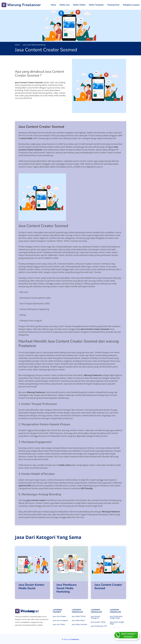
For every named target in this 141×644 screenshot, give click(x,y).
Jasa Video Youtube (79, 624)
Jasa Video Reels (78, 620)
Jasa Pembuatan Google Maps (116, 617)
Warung (71, 639)
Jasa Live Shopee (59, 616)
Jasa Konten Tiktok (98, 622)
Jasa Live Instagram (61, 620)
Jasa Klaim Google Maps (117, 623)
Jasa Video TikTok (79, 616)
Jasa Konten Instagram (96, 617)
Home (53, 5)
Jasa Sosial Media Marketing (34, 45)
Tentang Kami (113, 5)
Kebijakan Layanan (131, 5)
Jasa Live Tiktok (59, 624)
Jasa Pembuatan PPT (99, 626)
